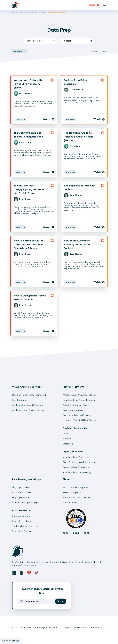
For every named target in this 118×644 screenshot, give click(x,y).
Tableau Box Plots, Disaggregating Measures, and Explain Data (29, 189)
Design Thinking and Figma (26, 503)
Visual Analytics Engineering (77, 472)
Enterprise (68, 444)
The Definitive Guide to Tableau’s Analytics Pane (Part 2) (79, 137)
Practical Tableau (21, 516)
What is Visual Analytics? (75, 487)
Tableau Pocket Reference (26, 526)
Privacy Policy (96, 628)
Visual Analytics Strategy (75, 457)
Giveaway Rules (80, 628)
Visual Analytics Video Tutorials (32, 12)
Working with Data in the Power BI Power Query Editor (28, 84)
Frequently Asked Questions (77, 497)
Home (15, 12)
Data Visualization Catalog (77, 415)
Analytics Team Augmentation (28, 410)
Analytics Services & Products (28, 405)
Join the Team (70, 503)
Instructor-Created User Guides (79, 420)
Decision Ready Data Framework (29, 395)
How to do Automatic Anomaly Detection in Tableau (77, 244)
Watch (49, 119)
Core (65, 434)
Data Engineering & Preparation (79, 462)
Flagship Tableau (21, 487)
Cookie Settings (11, 641)
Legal (67, 628)
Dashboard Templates (74, 410)
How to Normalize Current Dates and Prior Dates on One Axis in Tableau (29, 244)
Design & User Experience (76, 467)
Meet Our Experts (72, 492)
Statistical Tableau (22, 531)
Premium (67, 439)
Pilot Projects (19, 400)
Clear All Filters (99, 51)
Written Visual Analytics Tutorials (80, 395)
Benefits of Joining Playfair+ (77, 405)
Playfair (94, 5)
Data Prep (20, 119)
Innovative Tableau (22, 521)
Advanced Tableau (22, 492)
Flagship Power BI (21, 497)
